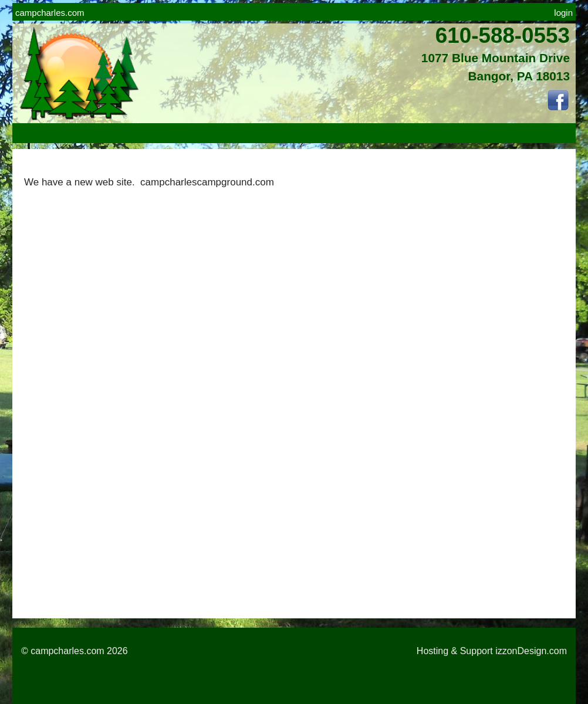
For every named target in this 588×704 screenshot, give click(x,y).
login (563, 13)
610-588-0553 (503, 35)
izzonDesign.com (531, 651)
